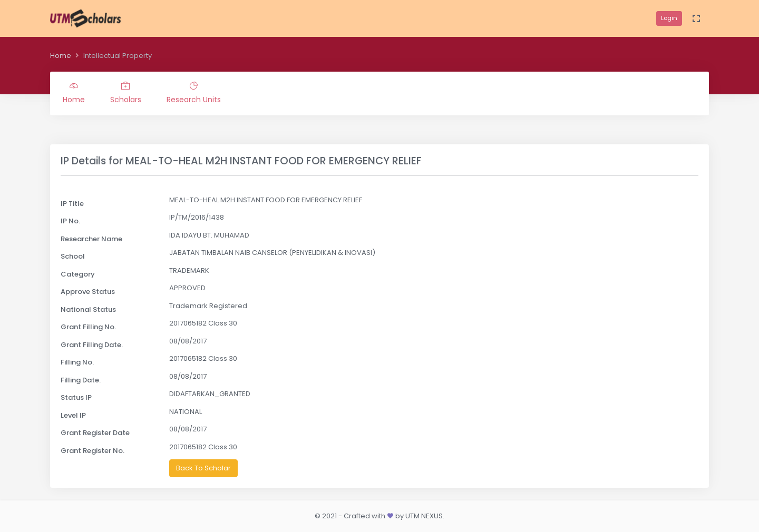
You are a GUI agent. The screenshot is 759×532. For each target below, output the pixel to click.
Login (669, 18)
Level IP (73, 415)
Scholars (126, 93)
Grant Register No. (93, 451)
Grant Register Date (95, 433)
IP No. (70, 221)
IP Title (72, 204)
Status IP (76, 397)
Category (78, 274)
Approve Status (88, 292)
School (73, 256)
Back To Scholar (203, 468)
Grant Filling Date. (92, 345)
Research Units (194, 93)
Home (61, 56)
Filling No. (77, 362)
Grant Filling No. (88, 327)
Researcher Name (91, 239)
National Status (88, 309)
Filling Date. (81, 380)
